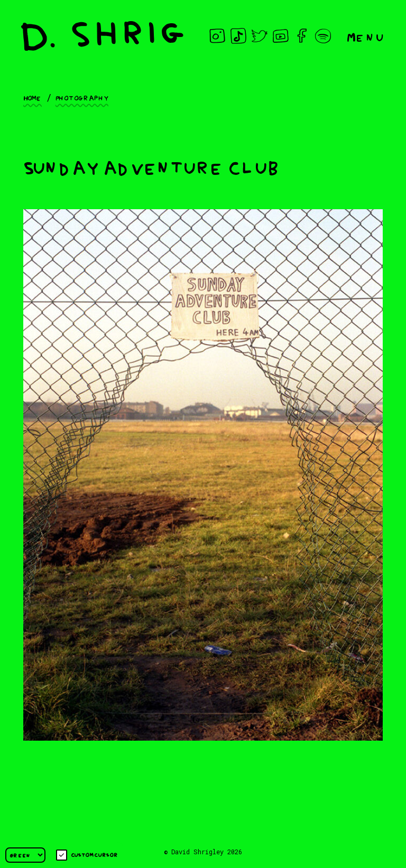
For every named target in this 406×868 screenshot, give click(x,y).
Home (33, 97)
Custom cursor (87, 855)
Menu (366, 36)
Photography (82, 97)
